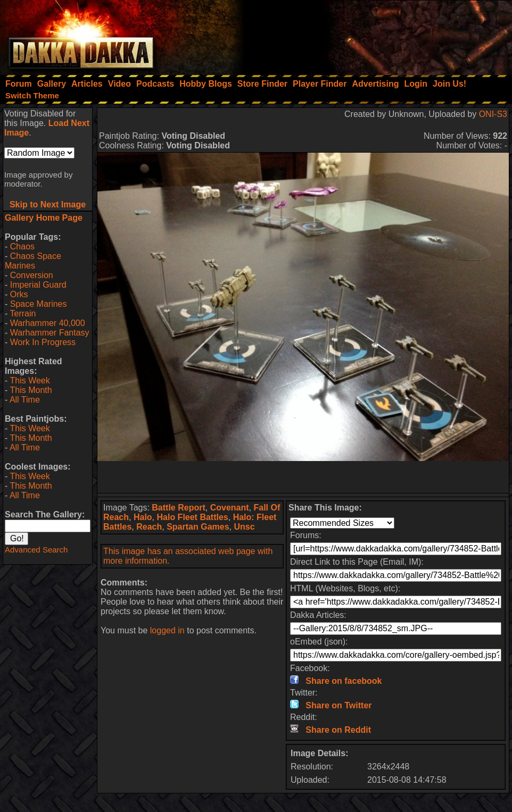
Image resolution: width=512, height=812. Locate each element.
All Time (25, 400)
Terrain (23, 313)
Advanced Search (36, 550)
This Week (30, 380)
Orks (19, 294)
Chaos (22, 246)
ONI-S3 (493, 114)
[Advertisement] (369, 35)
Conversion (32, 275)
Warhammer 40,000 (48, 323)
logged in (167, 630)
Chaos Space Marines (33, 261)
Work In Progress (43, 342)
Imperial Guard (38, 285)
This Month (31, 390)
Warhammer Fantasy (50, 333)
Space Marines (39, 304)
